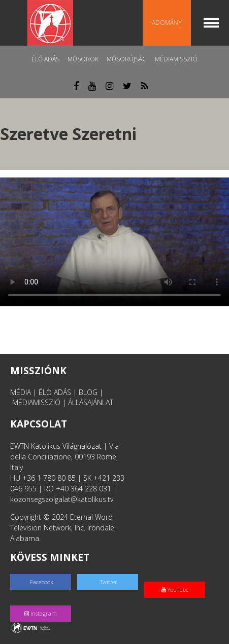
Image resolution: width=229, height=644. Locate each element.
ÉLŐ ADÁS (55, 392)
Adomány (167, 23)
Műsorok (83, 59)
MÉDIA (21, 392)
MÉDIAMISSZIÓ (36, 402)
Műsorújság (127, 59)
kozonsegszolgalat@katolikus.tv (62, 499)
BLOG (88, 392)
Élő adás (45, 59)
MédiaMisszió (176, 59)
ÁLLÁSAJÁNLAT (91, 402)
